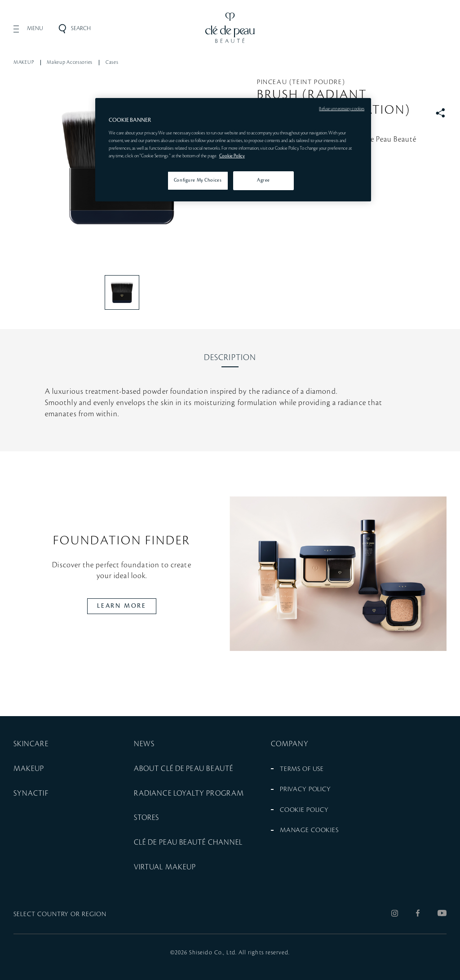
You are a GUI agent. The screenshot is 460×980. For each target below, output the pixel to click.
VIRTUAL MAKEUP (165, 867)
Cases (112, 62)
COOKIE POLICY (304, 810)
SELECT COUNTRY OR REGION (60, 914)
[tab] (230, 358)
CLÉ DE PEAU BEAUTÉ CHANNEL (188, 842)
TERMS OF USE (302, 769)
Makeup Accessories (70, 62)
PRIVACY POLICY (305, 789)
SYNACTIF (31, 793)
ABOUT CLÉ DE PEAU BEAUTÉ (184, 769)
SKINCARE (31, 744)
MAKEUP (24, 62)
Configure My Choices (198, 180)
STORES (146, 818)
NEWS (144, 744)
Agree (263, 180)
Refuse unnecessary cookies (342, 109)
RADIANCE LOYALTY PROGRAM (189, 793)
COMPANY (290, 744)
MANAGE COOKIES (309, 830)
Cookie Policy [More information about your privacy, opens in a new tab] (232, 156)
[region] (233, 150)
